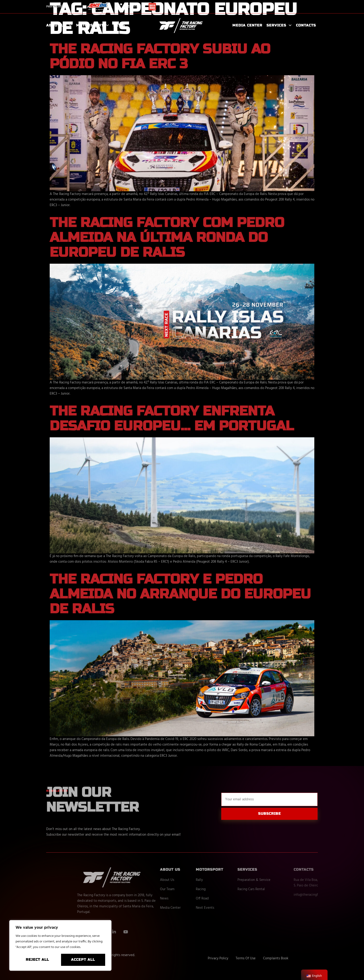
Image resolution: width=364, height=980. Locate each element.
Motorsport (93, 26)
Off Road (225, 899)
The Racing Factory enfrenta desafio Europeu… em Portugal (172, 419)
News (119, 25)
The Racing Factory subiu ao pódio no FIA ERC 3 (160, 56)
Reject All (37, 960)
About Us (59, 26)
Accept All (83, 960)
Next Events (227, 908)
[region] (60, 945)
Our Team (190, 889)
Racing (223, 889)
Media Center (247, 25)
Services (279, 26)
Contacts (306, 25)
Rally (222, 880)
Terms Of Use (246, 958)
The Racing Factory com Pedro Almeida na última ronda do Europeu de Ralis (167, 237)
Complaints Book (276, 958)
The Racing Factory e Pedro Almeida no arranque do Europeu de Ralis (180, 594)
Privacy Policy (218, 958)
